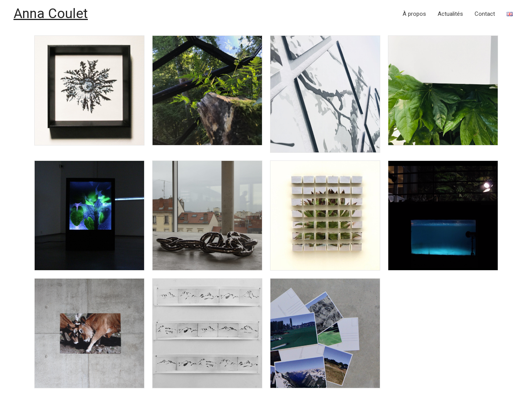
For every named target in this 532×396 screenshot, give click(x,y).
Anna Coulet (51, 14)
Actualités (450, 14)
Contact (485, 14)
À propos (414, 14)
